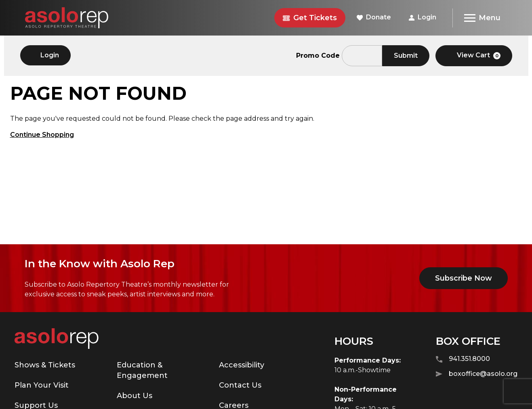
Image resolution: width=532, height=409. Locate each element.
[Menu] (482, 18)
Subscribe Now (464, 278)
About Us (135, 396)
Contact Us (240, 385)
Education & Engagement (142, 370)
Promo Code (318, 56)
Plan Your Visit (42, 385)
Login (423, 17)
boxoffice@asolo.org (477, 374)
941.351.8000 (463, 359)
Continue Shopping (42, 135)
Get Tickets (310, 18)
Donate (374, 17)
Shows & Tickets (45, 365)
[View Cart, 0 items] (474, 56)
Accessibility (242, 365)
